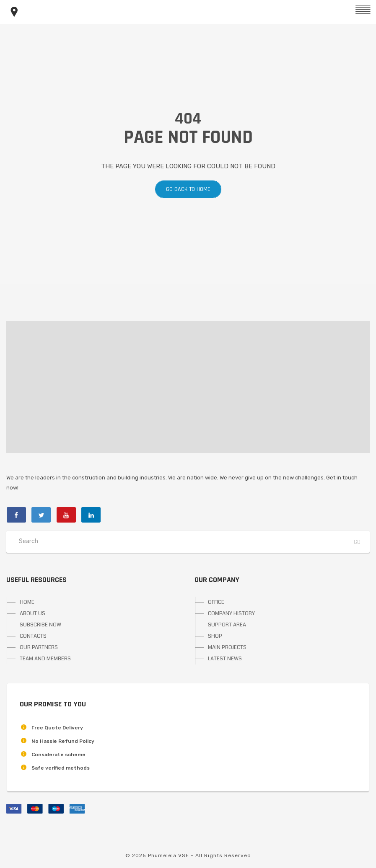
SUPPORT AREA (227, 625)
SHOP (215, 636)
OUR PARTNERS (39, 647)
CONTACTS (33, 636)
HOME (27, 602)
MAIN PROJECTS (227, 647)
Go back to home (188, 189)
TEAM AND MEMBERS (45, 659)
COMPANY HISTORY (231, 613)
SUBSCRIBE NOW (40, 625)
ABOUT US (32, 613)
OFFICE (216, 602)
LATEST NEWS (225, 659)
